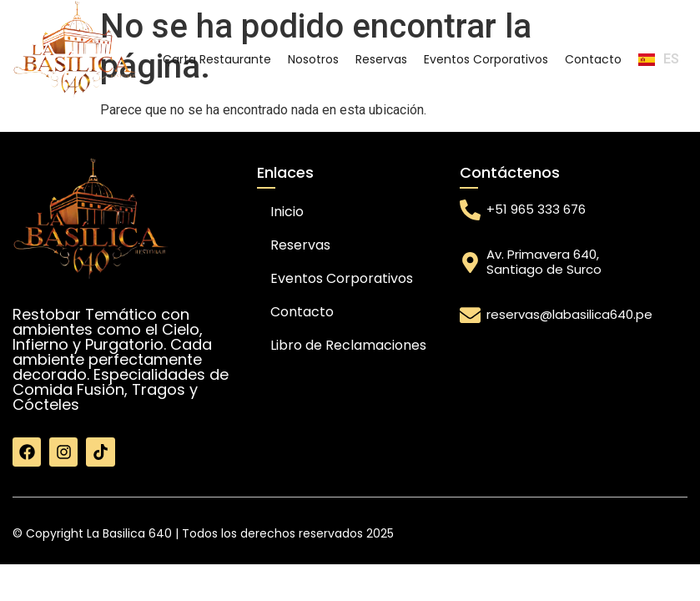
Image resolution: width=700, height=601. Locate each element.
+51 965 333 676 (536, 209)
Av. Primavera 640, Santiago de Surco (544, 262)
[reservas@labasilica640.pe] (470, 315)
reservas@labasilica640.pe (569, 314)
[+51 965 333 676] (470, 210)
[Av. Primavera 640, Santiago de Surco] (470, 263)
